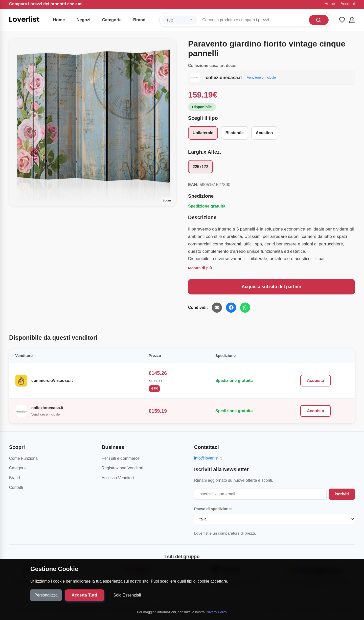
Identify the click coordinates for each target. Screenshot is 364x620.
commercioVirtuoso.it (52, 381)
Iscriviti (342, 494)
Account (348, 4)
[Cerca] (319, 20)
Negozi (84, 20)
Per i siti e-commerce (121, 458)
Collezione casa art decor (212, 66)
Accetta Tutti (85, 595)
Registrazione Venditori (122, 468)
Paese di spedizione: (213, 509)
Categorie (112, 20)
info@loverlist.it (208, 458)
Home (330, 4)
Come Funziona (23, 458)
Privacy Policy (217, 612)
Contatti (16, 487)
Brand (139, 20)
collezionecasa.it (47, 408)
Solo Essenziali (127, 595)
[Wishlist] (342, 20)
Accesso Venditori (118, 478)
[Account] (352, 20)
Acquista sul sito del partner (272, 287)
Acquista (315, 381)
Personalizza (46, 595)
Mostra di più (200, 268)
